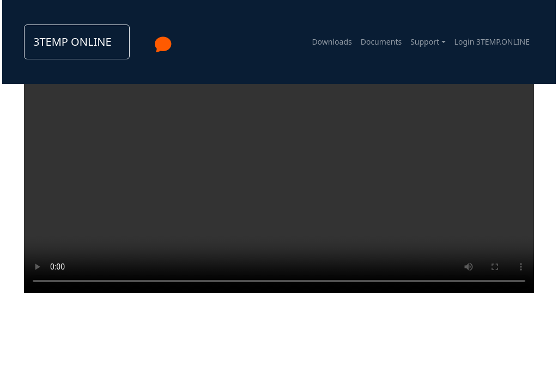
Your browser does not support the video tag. (279, 166)
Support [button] (425, 42)
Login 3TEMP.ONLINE (492, 42)
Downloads (332, 42)
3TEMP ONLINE (72, 42)
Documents (381, 42)
